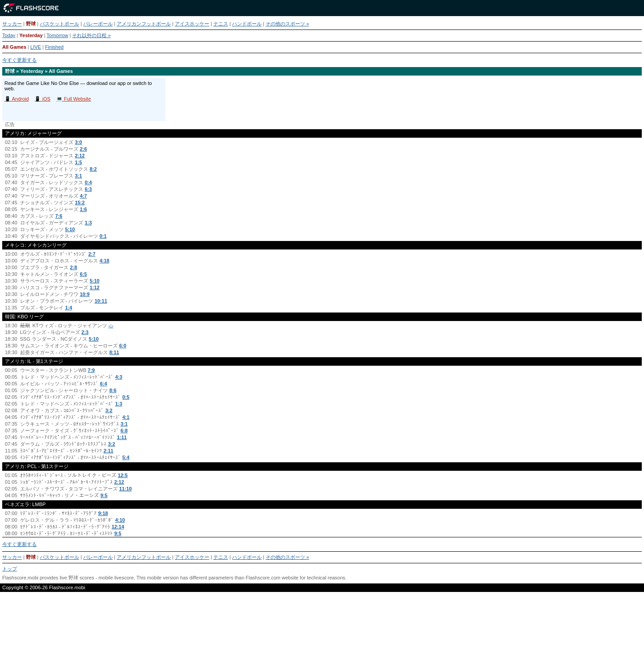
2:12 (80, 156)
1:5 (78, 162)
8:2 (93, 169)
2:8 (73, 267)
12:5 (123, 475)
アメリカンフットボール (144, 24)
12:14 (118, 527)
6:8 (124, 431)
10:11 (101, 301)
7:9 (91, 370)
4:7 (83, 196)
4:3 (119, 377)
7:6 (59, 216)
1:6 (83, 209)
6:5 (83, 274)
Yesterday (31, 35)
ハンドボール (247, 24)
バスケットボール (59, 24)
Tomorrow (57, 35)
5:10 (70, 229)
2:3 (85, 332)
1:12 (94, 287)
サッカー (12, 24)
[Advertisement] (322, 629)
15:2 (80, 203)
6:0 (123, 346)
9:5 (104, 495)
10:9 (85, 294)
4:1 (126, 417)
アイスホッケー (192, 24)
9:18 (103, 513)
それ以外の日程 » (91, 35)
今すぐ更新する (19, 60)
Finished (55, 47)
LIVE (36, 47)
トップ (10, 569)
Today (9, 35)
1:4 (68, 308)
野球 (31, 24)
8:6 (113, 390)
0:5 (126, 397)
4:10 (120, 520)
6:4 (103, 384)
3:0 (78, 142)
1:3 (88, 223)
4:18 (104, 261)
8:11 (114, 352)
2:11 (108, 451)
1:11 (122, 437)
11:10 (125, 489)
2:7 (92, 254)
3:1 (78, 176)
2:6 (83, 149)
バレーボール (98, 24)
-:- (111, 325)
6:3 (88, 189)
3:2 (109, 410)
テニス (221, 24)
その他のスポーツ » (287, 24)
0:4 (88, 182)
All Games (14, 47)
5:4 (126, 457)
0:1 (103, 236)
